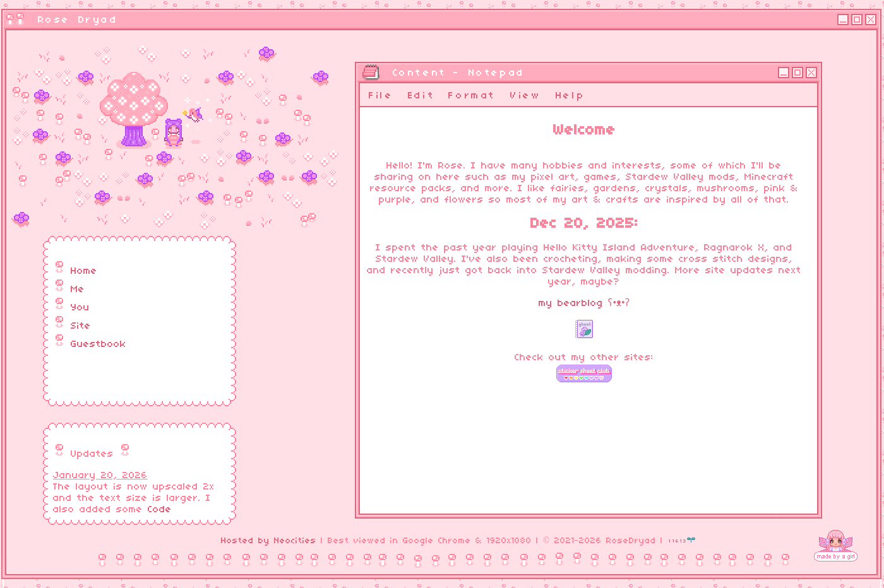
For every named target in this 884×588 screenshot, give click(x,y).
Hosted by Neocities (269, 541)
